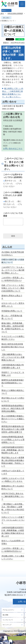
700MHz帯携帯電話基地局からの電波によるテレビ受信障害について (13, 440)
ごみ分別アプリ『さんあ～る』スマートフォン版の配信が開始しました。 (13, 270)
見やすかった (10, 181)
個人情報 (5, 615)
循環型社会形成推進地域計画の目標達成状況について (13, 383)
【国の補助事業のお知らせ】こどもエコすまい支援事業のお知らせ (13, 357)
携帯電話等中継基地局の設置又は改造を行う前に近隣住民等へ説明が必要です (13, 429)
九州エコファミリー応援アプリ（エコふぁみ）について (13, 520)
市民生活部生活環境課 (15, 13)
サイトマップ (7, 625)
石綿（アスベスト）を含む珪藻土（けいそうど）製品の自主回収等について (13, 288)
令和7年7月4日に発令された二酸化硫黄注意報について (13, 496)
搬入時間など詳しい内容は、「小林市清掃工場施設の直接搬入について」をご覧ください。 (13, 93)
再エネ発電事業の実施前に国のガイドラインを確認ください (13, 419)
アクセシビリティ (8, 610)
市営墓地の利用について (12, 311)
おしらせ (7, 247)
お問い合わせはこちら (13, 148)
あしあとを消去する (15, 21)
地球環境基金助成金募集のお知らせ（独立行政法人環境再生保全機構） (13, 408)
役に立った (9, 201)
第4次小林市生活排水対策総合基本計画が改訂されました (13, 347)
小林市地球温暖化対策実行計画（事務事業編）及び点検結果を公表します (13, 450)
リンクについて (8, 620)
